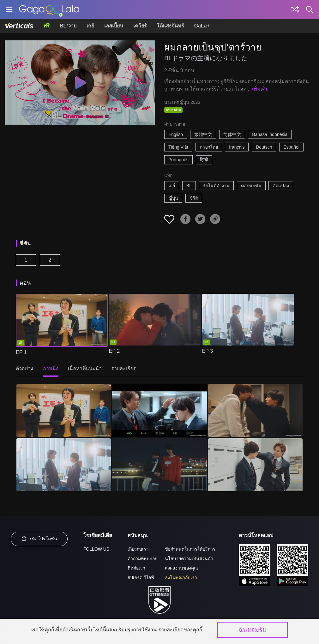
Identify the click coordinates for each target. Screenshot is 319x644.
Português (178, 160)
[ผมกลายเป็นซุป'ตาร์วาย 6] (255, 465)
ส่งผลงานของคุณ (181, 568)
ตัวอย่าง (24, 368)
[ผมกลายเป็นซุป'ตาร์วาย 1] (64, 411)
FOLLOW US (96, 549)
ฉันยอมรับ (253, 630)
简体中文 (232, 134)
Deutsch (264, 147)
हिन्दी (204, 160)
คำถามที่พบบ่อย (142, 558)
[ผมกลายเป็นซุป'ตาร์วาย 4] (64, 465)
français (237, 147)
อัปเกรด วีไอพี (141, 577)
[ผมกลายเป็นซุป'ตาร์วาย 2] (159, 411)
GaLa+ (202, 26)
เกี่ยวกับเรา (138, 549)
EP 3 (208, 351)
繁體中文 (203, 134)
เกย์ (90, 26)
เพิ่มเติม (260, 89)
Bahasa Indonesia (270, 134)
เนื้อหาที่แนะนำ (85, 368)
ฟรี (46, 26)
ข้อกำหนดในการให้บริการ (190, 549)
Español (291, 147)
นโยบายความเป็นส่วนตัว (189, 558)
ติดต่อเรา (136, 568)
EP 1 (21, 352)
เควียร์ (140, 26)
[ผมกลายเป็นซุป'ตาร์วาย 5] (159, 465)
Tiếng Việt (178, 147)
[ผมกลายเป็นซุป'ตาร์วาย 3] (255, 411)
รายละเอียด (124, 368)
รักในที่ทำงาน (216, 186)
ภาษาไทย (209, 147)
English (176, 134)
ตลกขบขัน (251, 186)
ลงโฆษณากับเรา (181, 577)
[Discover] (295, 9)
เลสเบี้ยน (114, 26)
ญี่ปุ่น (173, 198)
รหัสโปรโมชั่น (39, 539)
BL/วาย (68, 26)
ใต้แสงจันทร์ (171, 26)
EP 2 (114, 351)
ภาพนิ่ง (51, 368)
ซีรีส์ (194, 198)
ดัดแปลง (281, 186)
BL (189, 186)
